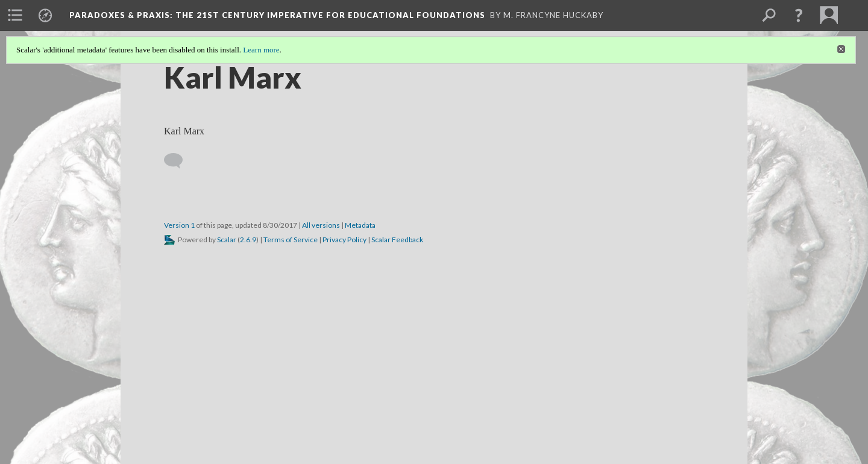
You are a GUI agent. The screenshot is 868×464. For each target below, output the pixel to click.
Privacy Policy (344, 240)
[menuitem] (15, 15)
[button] (799, 15)
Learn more (261, 50)
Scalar (227, 240)
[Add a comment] (179, 161)
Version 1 (179, 225)
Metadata (360, 225)
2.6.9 (248, 240)
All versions (321, 225)
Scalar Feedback (397, 240)
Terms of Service (291, 240)
